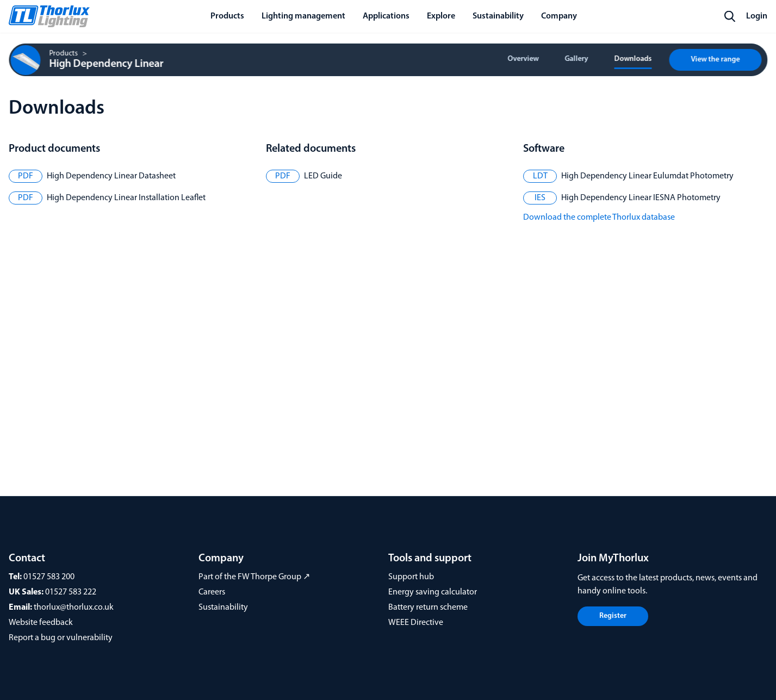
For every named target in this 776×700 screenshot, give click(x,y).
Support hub (411, 577)
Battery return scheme (428, 608)
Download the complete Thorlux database (599, 218)
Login (757, 16)
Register (613, 616)
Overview (523, 59)
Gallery (576, 59)
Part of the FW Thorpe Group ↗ (254, 577)
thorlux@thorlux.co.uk (74, 608)
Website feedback (41, 623)
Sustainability (223, 608)
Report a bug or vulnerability (61, 638)
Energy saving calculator (433, 592)
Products (63, 54)
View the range (715, 60)
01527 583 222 (71, 592)
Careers (212, 592)
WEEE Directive (416, 623)
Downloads (633, 59)
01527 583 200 (49, 577)
